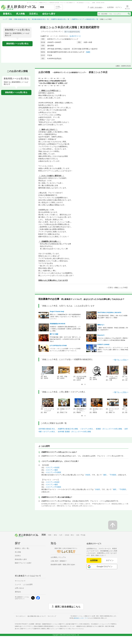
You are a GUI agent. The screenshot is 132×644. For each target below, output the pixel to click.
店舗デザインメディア (30, 629)
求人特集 (20, 14)
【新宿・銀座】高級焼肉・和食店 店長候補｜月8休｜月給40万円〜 (113, 329)
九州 (61, 535)
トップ (5, 19)
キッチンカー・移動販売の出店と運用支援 (82, 626)
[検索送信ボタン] (129, 14)
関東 (11, 19)
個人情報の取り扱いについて (37, 616)
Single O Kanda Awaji (57, 312)
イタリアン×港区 (52, 470)
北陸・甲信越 (81, 535)
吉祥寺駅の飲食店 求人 (47, 429)
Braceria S (101, 335)
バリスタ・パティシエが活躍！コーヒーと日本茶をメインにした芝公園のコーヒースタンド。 (65, 350)
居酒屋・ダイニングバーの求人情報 (109, 429)
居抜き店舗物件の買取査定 (50, 626)
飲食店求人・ (94, 624)
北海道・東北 (69, 535)
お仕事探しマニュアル (58, 557)
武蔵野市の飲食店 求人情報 (68, 429)
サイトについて (20, 581)
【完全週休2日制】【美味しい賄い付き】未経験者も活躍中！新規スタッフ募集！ (113, 317)
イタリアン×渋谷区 (53, 467)
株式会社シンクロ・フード (81, 618)
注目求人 (34, 14)
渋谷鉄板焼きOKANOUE (58, 324)
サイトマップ (52, 616)
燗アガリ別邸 (54, 334)
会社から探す (49, 14)
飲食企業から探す (21, 559)
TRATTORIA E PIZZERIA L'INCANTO (109, 313)
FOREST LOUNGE (103, 345)
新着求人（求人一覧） (22, 548)
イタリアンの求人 (87, 429)
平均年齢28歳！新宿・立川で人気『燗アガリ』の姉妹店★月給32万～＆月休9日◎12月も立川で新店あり (65, 339)
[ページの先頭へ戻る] (113, 525)
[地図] (88, 52)
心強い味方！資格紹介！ (59, 561)
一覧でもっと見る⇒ (121, 360)
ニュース (18, 584)
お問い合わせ (19, 588)
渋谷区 (88, 475)
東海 (55, 535)
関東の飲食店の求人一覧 (22, 19)
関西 (50, 535)
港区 (105, 475)
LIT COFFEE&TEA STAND (58, 346)
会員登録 (94, 560)
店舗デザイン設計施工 (70, 624)
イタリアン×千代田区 (53, 472)
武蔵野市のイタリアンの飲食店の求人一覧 (85, 19)
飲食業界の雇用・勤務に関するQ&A (63, 565)
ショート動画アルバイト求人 (69, 629)
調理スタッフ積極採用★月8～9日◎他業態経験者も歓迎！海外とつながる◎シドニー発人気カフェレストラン (65, 317)
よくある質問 (28, 584)
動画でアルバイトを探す (23, 563)
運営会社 (18, 592)
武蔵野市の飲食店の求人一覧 (60, 19)
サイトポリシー (21, 616)
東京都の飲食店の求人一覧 (40, 19)
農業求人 (47, 629)
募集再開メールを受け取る (17, 44)
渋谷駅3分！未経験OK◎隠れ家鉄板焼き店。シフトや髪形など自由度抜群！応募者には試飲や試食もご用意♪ (65, 329)
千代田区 (113, 475)
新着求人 (7, 14)
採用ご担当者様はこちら (68, 606)
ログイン (110, 560)
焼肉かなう (101, 325)
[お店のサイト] (75, 36)
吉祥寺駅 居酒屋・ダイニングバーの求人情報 (74, 432)
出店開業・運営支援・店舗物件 (43, 624)
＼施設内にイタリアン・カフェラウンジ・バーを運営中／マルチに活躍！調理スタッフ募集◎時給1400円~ (113, 350)
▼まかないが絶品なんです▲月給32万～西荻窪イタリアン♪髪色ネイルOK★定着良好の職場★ (113, 339)
